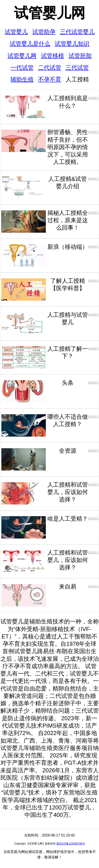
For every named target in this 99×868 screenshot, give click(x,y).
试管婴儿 (16, 32)
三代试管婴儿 (77, 32)
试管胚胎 (80, 56)
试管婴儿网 (50, 13)
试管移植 (53, 56)
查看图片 (93, 98)
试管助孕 (44, 32)
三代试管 (77, 68)
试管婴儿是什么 (30, 44)
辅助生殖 (22, 79)
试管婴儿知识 (72, 44)
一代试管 (22, 68)
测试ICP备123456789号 (71, 844)
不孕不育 (50, 79)
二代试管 (50, 68)
